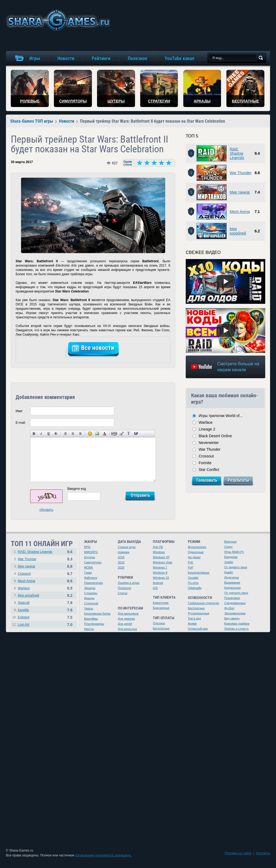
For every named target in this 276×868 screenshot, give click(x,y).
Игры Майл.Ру (234, 552)
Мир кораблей (238, 231)
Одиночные (196, 552)
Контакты (263, 853)
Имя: (19, 411)
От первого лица (236, 567)
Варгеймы (91, 619)
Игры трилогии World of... (221, 416)
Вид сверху (232, 618)
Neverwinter (209, 443)
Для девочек (126, 619)
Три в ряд (194, 618)
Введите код (77, 489)
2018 (121, 557)
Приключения (94, 583)
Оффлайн (195, 588)
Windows (159, 552)
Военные (230, 542)
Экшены (90, 588)
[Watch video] (226, 281)
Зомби (229, 562)
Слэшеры (91, 593)
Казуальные (232, 588)
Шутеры (90, 557)
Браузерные (161, 608)
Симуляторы (93, 562)
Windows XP (161, 557)
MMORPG (91, 552)
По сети (193, 583)
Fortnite (205, 463)
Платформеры (94, 624)
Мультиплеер (197, 547)
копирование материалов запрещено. (103, 855)
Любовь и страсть (237, 629)
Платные (159, 623)
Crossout (206, 456)
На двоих (194, 557)
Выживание (232, 583)
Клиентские (161, 603)
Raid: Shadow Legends (237, 153)
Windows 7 (160, 567)
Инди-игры (232, 577)
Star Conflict (209, 470)
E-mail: (21, 423)
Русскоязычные (199, 613)
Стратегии (91, 603)
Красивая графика (237, 624)
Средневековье (235, 603)
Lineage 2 (207, 429)
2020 (121, 567)
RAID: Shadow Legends (35, 552)
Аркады (89, 598)
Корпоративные (199, 573)
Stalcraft (24, 603)
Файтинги (91, 578)
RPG (87, 547)
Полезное (124, 588)
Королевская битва (97, 614)
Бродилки (231, 557)
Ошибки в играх (129, 583)
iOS (155, 588)
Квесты (89, 629)
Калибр (23, 610)
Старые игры (127, 547)
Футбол (229, 608)
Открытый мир (198, 629)
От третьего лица (236, 593)
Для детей (125, 624)
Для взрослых (127, 629)
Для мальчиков (128, 614)
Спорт (228, 547)
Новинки (124, 552)
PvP (191, 567)
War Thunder (241, 173)
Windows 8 (160, 573)
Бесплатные (161, 628)
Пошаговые (232, 598)
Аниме (192, 624)
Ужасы (89, 608)
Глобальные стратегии (203, 603)
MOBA (88, 567)
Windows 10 (161, 578)
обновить (46, 510)
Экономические (235, 613)
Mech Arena (240, 212)
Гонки (88, 573)
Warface (206, 422)
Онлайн (193, 578)
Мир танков (240, 192)
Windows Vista (163, 562)
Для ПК (158, 547)
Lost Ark (24, 625)
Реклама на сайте (238, 853)
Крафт (229, 572)
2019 (121, 562)
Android (158, 583)
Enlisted (24, 617)
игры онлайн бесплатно (58, 20)
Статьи (123, 593)
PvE (191, 562)
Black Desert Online (215, 436)
